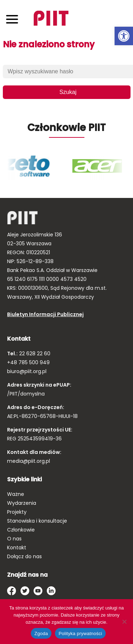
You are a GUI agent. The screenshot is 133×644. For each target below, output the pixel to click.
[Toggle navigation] (12, 19)
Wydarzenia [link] (22, 503)
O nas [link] (14, 539)
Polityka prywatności (80, 633)
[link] (124, 36)
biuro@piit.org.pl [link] (27, 371)
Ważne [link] (16, 494)
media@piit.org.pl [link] (29, 461)
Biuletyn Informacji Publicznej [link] (45, 314)
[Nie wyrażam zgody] (124, 622)
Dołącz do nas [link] (24, 556)
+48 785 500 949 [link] (28, 362)
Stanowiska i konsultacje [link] (37, 521)
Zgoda (41, 633)
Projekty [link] (17, 512)
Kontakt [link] (17, 548)
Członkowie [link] (21, 530)
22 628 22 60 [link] (34, 354)
